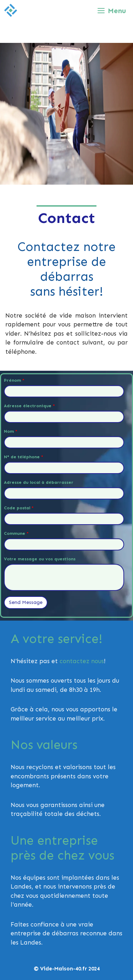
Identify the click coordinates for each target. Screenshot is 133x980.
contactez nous (82, 661)
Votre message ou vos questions (40, 559)
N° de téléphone (24, 457)
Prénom (14, 380)
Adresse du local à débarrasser (39, 482)
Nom (11, 431)
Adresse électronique (29, 406)
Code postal (19, 508)
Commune (16, 533)
